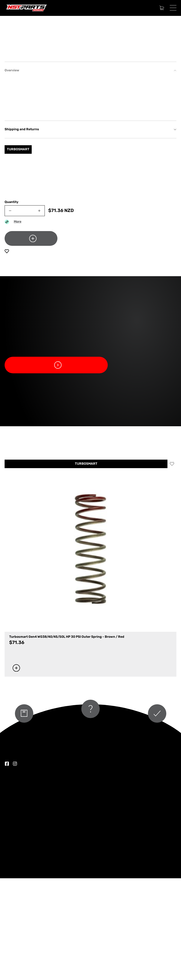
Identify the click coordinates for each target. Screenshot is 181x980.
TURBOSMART (86, 566)
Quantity (11, 304)
